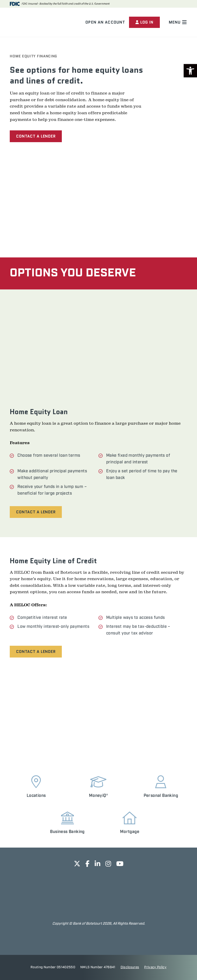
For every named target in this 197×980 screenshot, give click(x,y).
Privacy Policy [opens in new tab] (155, 967)
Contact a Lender (36, 136)
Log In (144, 22)
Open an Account (105, 22)
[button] (190, 71)
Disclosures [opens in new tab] (130, 967)
